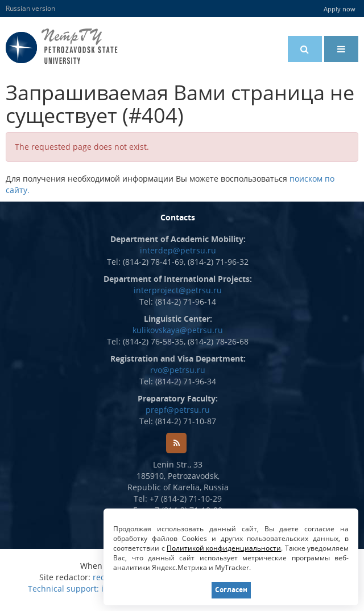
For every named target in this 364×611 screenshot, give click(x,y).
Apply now (340, 9)
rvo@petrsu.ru (178, 370)
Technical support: (63, 589)
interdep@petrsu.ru (178, 250)
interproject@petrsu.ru (178, 290)
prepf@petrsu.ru (178, 410)
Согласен (231, 590)
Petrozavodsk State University (79, 46)
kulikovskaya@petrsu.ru (178, 330)
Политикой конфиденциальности (224, 548)
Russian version (30, 8)
